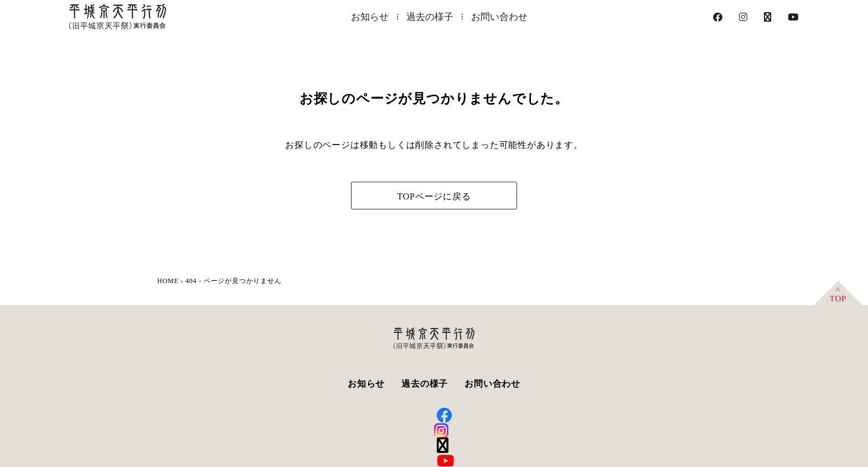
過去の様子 (430, 17)
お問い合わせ (499, 17)
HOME (168, 281)
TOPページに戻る (434, 196)
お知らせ (370, 17)
